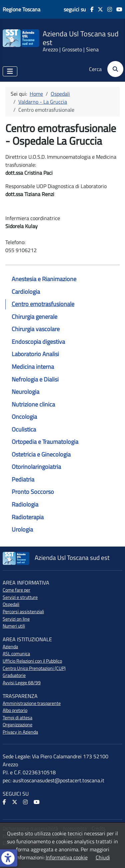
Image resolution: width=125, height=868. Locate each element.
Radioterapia (28, 517)
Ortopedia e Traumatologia (45, 442)
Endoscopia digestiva (38, 342)
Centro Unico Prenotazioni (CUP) (34, 668)
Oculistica (24, 429)
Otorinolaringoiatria (36, 467)
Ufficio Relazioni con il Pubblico (32, 661)
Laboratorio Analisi (35, 354)
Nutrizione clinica (33, 404)
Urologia (22, 529)
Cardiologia (26, 292)
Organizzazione (17, 725)
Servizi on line (16, 619)
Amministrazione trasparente (32, 703)
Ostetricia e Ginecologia (41, 454)
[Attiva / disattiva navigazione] (10, 71)
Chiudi (103, 857)
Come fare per (16, 590)
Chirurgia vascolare (36, 329)
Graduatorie (14, 675)
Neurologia (25, 392)
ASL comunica (16, 654)
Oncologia (24, 417)
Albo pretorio (15, 710)
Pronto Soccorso (33, 492)
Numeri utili (14, 626)
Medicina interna (33, 367)
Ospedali (11, 604)
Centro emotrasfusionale (43, 304)
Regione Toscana (21, 9)
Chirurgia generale (34, 317)
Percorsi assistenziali (23, 612)
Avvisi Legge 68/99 (22, 683)
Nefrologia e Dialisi (35, 379)
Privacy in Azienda (20, 732)
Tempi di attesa (17, 718)
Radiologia (25, 504)
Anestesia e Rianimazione (44, 279)
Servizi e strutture (20, 597)
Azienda (10, 647)
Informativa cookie (67, 857)
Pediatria (23, 479)
